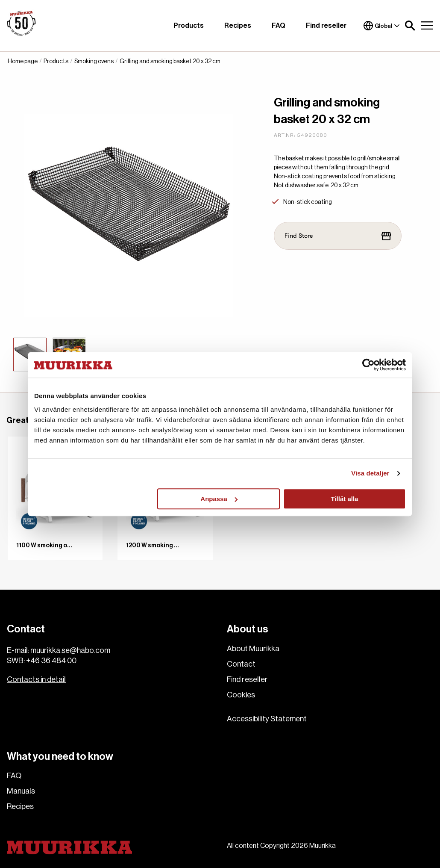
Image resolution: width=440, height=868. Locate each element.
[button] (410, 26)
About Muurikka (253, 649)
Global (382, 26)
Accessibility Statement (267, 719)
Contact (241, 664)
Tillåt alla (344, 499)
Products (189, 26)
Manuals (21, 791)
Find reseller (326, 26)
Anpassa (219, 499)
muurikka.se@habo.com (70, 650)
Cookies (241, 695)
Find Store (338, 236)
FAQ (279, 26)
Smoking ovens (94, 62)
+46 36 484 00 (51, 661)
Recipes (238, 26)
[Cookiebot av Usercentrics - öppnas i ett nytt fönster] (368, 365)
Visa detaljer (370, 473)
